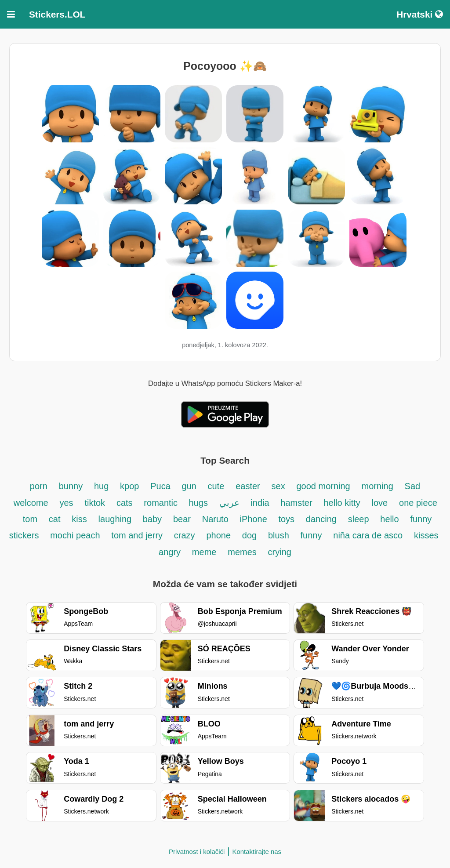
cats (125, 503)
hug (101, 486)
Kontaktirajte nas (257, 852)
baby (152, 519)
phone (218, 535)
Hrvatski (420, 14)
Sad (413, 486)
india (260, 503)
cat (55, 519)
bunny (71, 486)
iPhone (255, 519)
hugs (200, 503)
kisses (426, 535)
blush (279, 535)
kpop (129, 486)
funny (311, 535)
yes (67, 503)
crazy (185, 535)
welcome (31, 503)
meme (204, 552)
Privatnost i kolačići (197, 852)
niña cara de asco (368, 535)
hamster (296, 503)
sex (278, 486)
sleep (359, 519)
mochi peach (75, 535)
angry (170, 552)
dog (249, 535)
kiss (79, 519)
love (380, 503)
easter (248, 486)
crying (280, 552)
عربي (229, 503)
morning (377, 486)
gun (191, 486)
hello (389, 519)
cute (216, 486)
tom (30, 519)
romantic (162, 503)
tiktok (95, 503)
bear (182, 519)
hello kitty (342, 503)
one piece (418, 503)
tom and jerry (137, 535)
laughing (116, 519)
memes (242, 552)
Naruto (215, 519)
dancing (321, 519)
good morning (323, 486)
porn (39, 486)
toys (286, 519)
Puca (160, 486)
